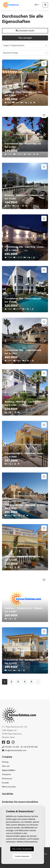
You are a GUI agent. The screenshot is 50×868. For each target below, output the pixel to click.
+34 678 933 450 (29, 747)
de (37, 5)
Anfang (5, 762)
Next (45, 83)
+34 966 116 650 (10, 747)
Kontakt (5, 783)
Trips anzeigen (25, 38)
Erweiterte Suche (25, 31)
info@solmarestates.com (14, 750)
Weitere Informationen (27, 842)
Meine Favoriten (9, 787)
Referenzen (7, 779)
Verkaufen (6, 774)
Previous (5, 83)
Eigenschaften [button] (9, 770)
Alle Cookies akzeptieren (22, 849)
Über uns (6, 766)
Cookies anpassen (22, 856)
